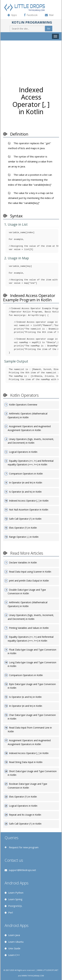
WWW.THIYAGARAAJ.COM (33, 976)
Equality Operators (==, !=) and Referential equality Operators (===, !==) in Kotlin (31, 463)
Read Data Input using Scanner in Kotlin (30, 572)
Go (49, 28)
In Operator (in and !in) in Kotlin (26, 483)
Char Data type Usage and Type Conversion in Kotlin (32, 717)
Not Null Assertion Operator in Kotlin (29, 510)
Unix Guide (14, 948)
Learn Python (16, 893)
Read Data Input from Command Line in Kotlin (30, 729)
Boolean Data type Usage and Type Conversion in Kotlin (27, 786)
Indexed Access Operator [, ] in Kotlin (29, 501)
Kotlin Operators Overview (23, 405)
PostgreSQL (15, 906)
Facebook (32, 15)
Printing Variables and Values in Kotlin (29, 628)
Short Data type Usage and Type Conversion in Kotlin (32, 773)
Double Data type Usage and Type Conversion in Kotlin (27, 592)
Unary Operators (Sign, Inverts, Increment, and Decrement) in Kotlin (31, 441)
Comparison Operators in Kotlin (26, 474)
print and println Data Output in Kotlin (29, 581)
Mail (51, 15)
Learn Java (14, 935)
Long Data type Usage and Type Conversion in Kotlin (32, 664)
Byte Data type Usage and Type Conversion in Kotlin (32, 686)
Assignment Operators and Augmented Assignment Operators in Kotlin (29, 428)
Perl (11, 912)
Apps (14, 15)
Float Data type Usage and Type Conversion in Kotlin (32, 651)
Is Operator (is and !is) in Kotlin (25, 492)
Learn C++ (14, 955)
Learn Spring (15, 899)
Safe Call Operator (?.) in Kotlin (25, 519)
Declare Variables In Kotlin (23, 563)
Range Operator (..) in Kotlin (24, 537)
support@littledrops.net (22, 870)
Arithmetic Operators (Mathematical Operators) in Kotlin (28, 415)
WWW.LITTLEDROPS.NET (48, 970)
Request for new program (23, 847)
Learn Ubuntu (16, 942)
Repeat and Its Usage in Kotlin (25, 815)
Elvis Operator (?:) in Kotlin (23, 528)
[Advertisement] (31, 59)
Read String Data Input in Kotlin (26, 762)
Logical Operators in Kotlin (23, 452)
